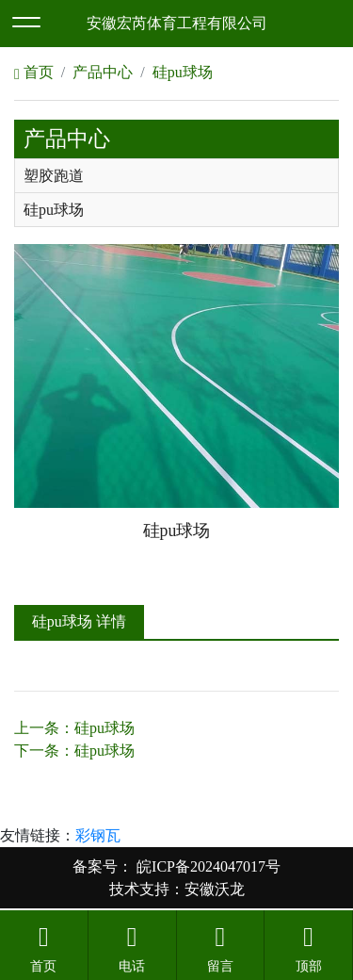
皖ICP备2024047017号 (207, 866)
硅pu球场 (183, 72)
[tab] (176, 176)
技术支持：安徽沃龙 (177, 889)
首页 (34, 72)
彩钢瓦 (98, 835)
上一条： (74, 728)
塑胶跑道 (54, 176)
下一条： (74, 751)
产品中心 (103, 72)
